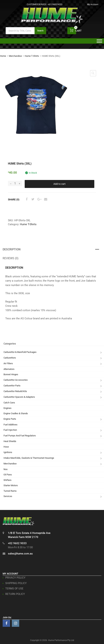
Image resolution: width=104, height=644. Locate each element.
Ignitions (8, 452)
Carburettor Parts (12, 386)
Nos (6, 469)
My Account (93, 4)
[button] (93, 73)
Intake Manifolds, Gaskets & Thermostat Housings (29, 458)
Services (8, 496)
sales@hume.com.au (20, 554)
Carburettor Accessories (16, 380)
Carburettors (10, 358)
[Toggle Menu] (99, 42)
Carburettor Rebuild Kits (15, 391)
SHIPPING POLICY (16, 583)
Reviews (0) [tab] (11, 258)
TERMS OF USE (14, 589)
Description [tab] (12, 249)
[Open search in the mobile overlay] (26, 31)
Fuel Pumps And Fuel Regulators (20, 436)
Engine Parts (10, 419)
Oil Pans (8, 475)
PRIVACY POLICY (15, 578)
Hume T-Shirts (32, 56)
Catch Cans (9, 403)
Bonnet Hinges (11, 374)
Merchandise (15, 56)
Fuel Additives (10, 425)
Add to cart (59, 184)
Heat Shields (10, 441)
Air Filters (8, 363)
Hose (6, 447)
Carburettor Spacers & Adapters (19, 397)
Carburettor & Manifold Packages (20, 352)
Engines (7, 408)
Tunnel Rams (10, 491)
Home (3, 56)
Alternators (9, 369)
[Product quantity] (15, 183)
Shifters (7, 480)
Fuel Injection (10, 430)
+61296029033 (55, 4)
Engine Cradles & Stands (16, 413)
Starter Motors (11, 485)
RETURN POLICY (15, 594)
